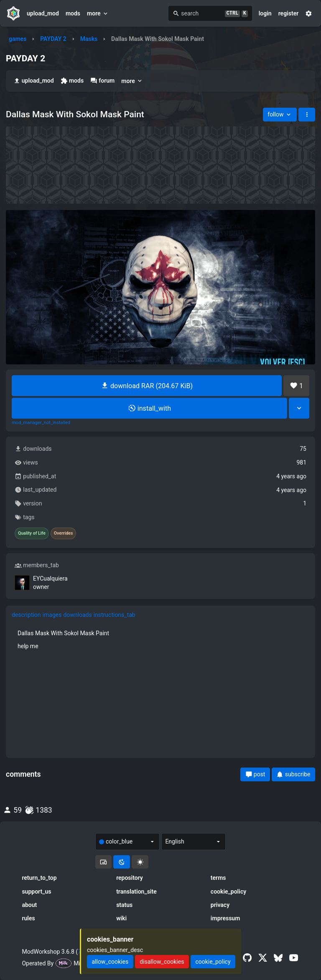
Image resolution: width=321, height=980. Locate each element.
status (124, 905)
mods (73, 13)
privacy (220, 905)
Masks (89, 39)
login (265, 13)
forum (102, 81)
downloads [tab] (77, 615)
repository (130, 878)
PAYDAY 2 (53, 39)
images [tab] (52, 615)
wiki (121, 918)
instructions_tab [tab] (115, 615)
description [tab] (26, 615)
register (289, 13)
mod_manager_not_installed (41, 423)
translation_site (136, 892)
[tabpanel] (160, 639)
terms (218, 878)
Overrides (64, 533)
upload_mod (43, 13)
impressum (225, 918)
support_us (36, 892)
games (18, 39)
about (29, 905)
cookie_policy (228, 892)
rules (28, 918)
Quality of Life (32, 533)
